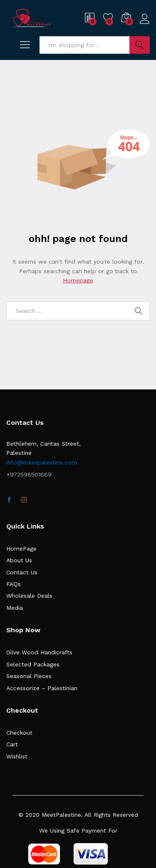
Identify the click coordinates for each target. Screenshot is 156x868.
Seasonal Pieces (29, 676)
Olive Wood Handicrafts (39, 652)
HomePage (21, 549)
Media (15, 608)
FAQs (14, 584)
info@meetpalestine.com (42, 462)
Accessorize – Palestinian (42, 688)
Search (140, 45)
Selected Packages (33, 664)
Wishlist (17, 756)
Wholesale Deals (29, 596)
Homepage (78, 280)
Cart (12, 744)
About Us (19, 560)
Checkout (19, 733)
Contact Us (22, 572)
